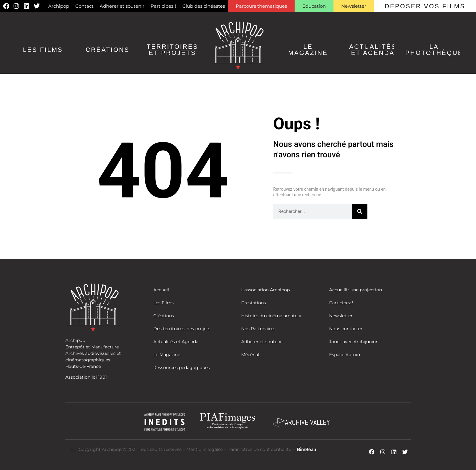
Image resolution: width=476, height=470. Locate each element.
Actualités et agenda (373, 50)
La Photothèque (434, 50)
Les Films (43, 50)
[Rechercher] (360, 211)
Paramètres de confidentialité (259, 449)
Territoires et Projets (172, 50)
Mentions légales (205, 449)
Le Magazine (308, 50)
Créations (108, 50)
